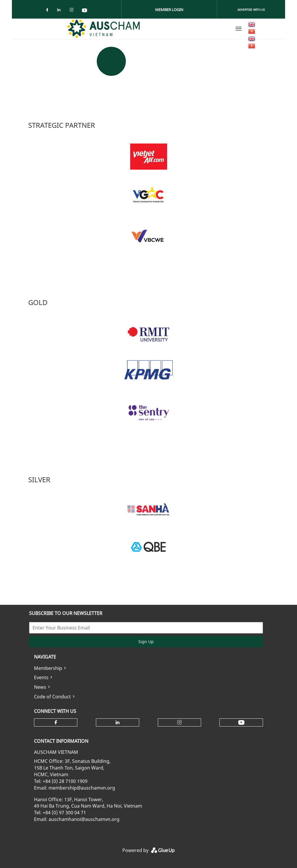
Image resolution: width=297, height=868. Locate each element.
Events (41, 677)
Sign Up (146, 642)
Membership (48, 668)
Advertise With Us (251, 10)
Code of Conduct (52, 697)
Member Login (169, 10)
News (40, 687)
